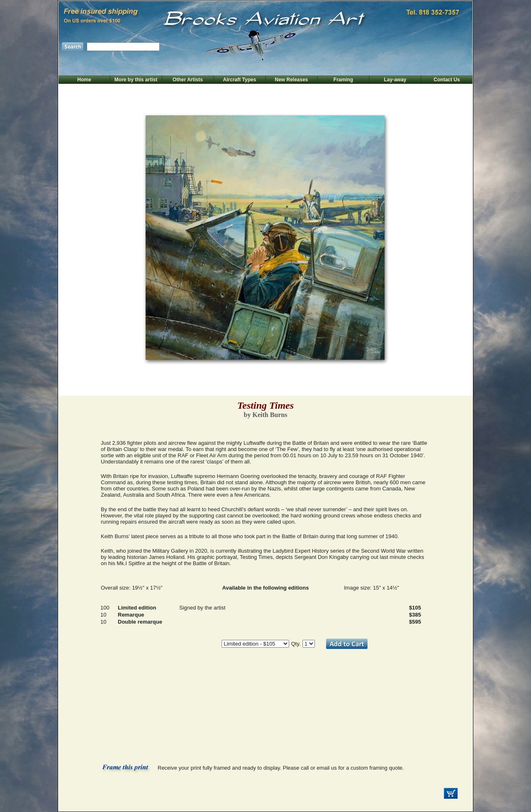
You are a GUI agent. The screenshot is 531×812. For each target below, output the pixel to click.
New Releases (291, 80)
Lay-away (395, 80)
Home (84, 80)
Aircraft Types (240, 80)
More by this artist (136, 80)
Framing (343, 80)
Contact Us (447, 80)
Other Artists (188, 80)
